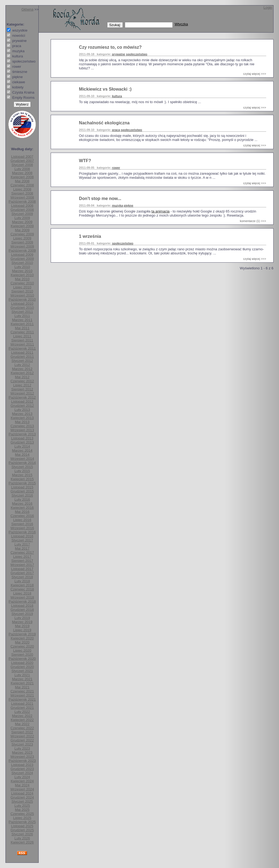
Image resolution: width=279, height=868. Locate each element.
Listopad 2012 (22, 401)
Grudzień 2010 (22, 308)
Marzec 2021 (22, 679)
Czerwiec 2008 (22, 185)
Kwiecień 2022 (22, 720)
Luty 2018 (22, 581)
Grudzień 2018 (22, 610)
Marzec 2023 (22, 752)
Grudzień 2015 (22, 491)
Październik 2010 (22, 299)
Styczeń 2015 (22, 467)
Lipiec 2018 (22, 593)
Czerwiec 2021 (22, 691)
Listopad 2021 (22, 704)
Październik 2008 (22, 201)
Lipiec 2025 (22, 818)
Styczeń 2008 (22, 165)
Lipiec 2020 (22, 650)
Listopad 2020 (22, 663)
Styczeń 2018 (22, 577)
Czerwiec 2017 (22, 552)
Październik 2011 (22, 348)
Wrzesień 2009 (22, 246)
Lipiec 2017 (22, 557)
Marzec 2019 (22, 622)
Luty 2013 (22, 410)
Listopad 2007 (22, 157)
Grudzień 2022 (22, 740)
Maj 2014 (22, 455)
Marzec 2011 (22, 320)
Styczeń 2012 (22, 361)
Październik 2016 (22, 532)
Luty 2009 (22, 218)
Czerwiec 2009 (22, 234)
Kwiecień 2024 (22, 781)
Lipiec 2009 (22, 238)
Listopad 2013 (22, 438)
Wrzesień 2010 (22, 295)
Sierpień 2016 (22, 524)
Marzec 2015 (22, 475)
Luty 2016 (22, 499)
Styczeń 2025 (22, 801)
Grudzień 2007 (22, 161)
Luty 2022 (22, 712)
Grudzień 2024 (22, 797)
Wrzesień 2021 (22, 695)
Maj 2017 (22, 548)
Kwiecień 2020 (22, 638)
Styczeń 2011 (22, 312)
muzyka (117, 205)
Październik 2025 (22, 822)
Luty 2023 (22, 748)
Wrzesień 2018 (22, 597)
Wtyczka (181, 24)
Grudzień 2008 (22, 210)
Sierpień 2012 (22, 389)
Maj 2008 (22, 181)
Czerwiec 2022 (22, 728)
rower (116, 168)
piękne (128, 205)
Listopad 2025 (22, 826)
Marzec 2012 (22, 369)
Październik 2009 (22, 250)
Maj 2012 (22, 377)
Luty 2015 (22, 471)
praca (116, 130)
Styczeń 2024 (22, 773)
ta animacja (160, 211)
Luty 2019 (22, 618)
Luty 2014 (22, 446)
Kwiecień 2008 (22, 177)
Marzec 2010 (22, 271)
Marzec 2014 (22, 450)
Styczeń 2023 (22, 744)
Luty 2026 (22, 838)
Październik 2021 (22, 699)
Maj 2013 (22, 422)
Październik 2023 (22, 761)
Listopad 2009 (22, 255)
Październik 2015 (22, 483)
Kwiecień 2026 (22, 842)
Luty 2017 (22, 544)
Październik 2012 (22, 397)
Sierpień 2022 (22, 732)
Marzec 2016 (22, 504)
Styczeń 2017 (22, 540)
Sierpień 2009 (22, 242)
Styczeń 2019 (22, 614)
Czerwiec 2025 (22, 814)
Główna (28, 9)
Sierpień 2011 (22, 340)
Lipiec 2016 (22, 520)
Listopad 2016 (22, 536)
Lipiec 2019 (22, 630)
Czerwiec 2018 (22, 589)
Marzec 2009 (22, 222)
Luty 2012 (22, 365)
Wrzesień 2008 (22, 197)
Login (268, 7)
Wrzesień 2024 (22, 789)
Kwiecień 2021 (22, 683)
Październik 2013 (22, 434)
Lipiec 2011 (22, 336)
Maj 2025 (22, 810)
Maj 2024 (22, 785)
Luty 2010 (22, 267)
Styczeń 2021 (22, 671)
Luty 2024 (22, 777)
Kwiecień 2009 (22, 226)
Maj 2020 (22, 642)
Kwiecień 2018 (22, 585)
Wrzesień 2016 (22, 528)
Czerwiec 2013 (22, 426)
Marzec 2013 (22, 414)
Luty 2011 (22, 316)
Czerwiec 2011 (22, 332)
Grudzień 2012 (22, 406)
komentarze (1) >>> (253, 221)
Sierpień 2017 (22, 561)
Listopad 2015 (22, 487)
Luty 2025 (22, 806)
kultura (117, 96)
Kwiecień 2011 (22, 324)
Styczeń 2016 (22, 495)
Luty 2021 (22, 675)
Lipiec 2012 (22, 385)
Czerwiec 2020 (22, 646)
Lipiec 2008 (22, 189)
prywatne (119, 54)
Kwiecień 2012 (22, 373)
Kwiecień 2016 (22, 508)
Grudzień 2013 (22, 442)
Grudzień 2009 (22, 259)
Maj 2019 (22, 626)
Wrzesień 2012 (22, 393)
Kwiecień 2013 (22, 418)
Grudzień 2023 (22, 769)
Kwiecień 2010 (22, 275)
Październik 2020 (22, 659)
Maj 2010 (22, 279)
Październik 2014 (22, 463)
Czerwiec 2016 (22, 516)
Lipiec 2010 (22, 287)
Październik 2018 (22, 601)
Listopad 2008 (22, 206)
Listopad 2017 (22, 569)
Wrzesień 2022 (22, 736)
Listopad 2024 (22, 793)
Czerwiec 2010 (22, 283)
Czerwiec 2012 (22, 381)
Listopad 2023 (22, 765)
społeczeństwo (137, 54)
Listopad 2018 (22, 606)
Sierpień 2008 (22, 193)
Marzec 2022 (22, 716)
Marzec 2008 (22, 173)
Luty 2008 (22, 169)
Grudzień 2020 (22, 667)
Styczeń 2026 (22, 834)
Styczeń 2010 (22, 263)
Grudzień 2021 (22, 708)
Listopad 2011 (22, 353)
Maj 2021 (22, 687)
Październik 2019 (22, 634)
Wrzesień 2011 (22, 344)
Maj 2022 (22, 724)
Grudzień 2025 (22, 830)
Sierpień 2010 (22, 291)
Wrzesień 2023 (22, 757)
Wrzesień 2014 (22, 459)
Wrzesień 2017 (22, 565)
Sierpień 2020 (22, 655)
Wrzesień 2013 (22, 430)
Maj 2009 (22, 230)
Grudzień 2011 (22, 357)
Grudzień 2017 (22, 573)
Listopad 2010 (22, 304)
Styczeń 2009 (22, 214)
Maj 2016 (22, 512)
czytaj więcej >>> (255, 74)
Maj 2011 (22, 328)
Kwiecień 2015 (22, 479)
